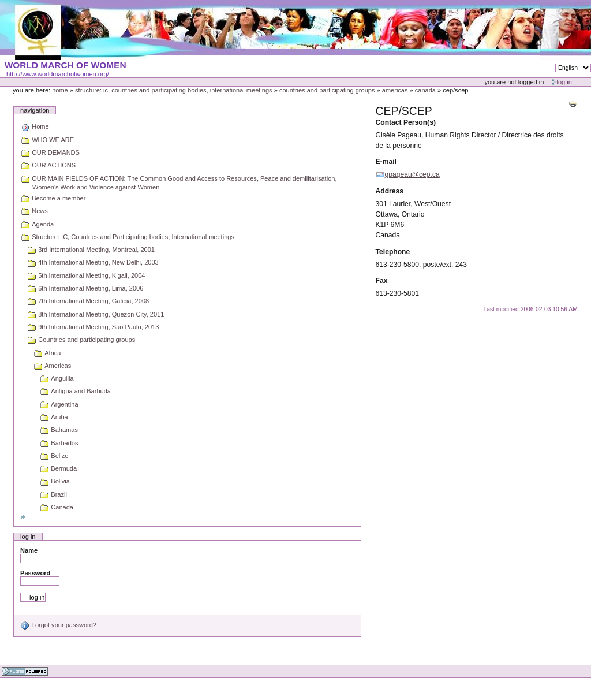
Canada (425, 90)
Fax (382, 281)
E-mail (386, 162)
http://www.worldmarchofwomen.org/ (58, 74)
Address (390, 191)
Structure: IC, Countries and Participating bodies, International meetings (174, 90)
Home (60, 90)
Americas (395, 90)
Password (35, 573)
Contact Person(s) (406, 122)
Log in (564, 82)
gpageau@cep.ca (412, 174)
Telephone (393, 252)
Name (29, 550)
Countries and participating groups (327, 90)
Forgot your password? (58, 625)
